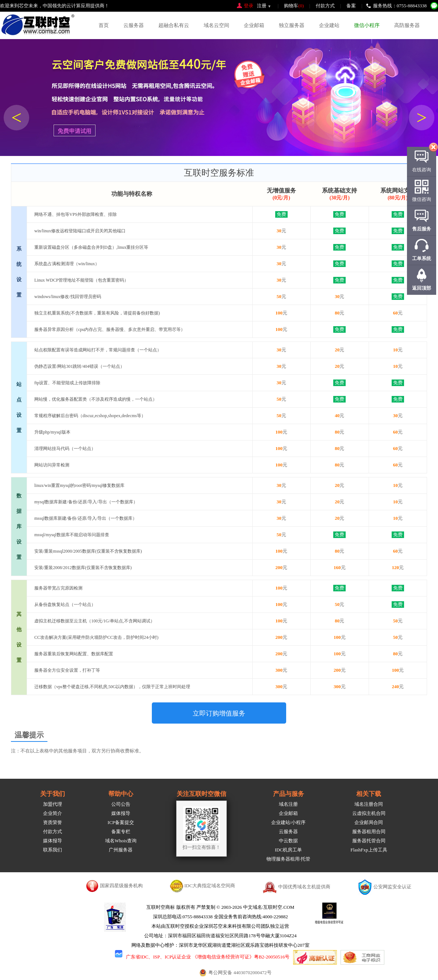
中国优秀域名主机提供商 (304, 887)
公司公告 (121, 804)
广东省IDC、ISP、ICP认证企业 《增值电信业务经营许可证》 (190, 957)
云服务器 (134, 25)
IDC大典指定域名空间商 (210, 886)
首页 (104, 25)
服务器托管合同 (369, 841)
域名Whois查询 (121, 841)
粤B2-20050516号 (272, 957)
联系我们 (53, 850)
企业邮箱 (254, 25)
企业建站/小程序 (289, 822)
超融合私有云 (174, 25)
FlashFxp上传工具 (369, 850)
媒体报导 (53, 841)
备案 (351, 6)
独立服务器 (292, 25)
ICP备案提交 (121, 822)
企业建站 (329, 25)
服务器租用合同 (369, 832)
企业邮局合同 (369, 822)
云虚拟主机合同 (369, 813)
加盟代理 (53, 804)
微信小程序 (367, 25)
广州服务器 (121, 850)
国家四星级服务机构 (121, 886)
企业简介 (53, 813)
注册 (262, 6)
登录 (249, 6)
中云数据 (288, 841)
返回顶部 (422, 288)
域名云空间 (216, 25)
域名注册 (288, 804)
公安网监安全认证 (392, 887)
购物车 (294, 6)
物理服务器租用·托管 (288, 859)
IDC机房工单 (288, 850)
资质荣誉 (53, 822)
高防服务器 (407, 25)
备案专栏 (121, 832)
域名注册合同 (369, 804)
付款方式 (325, 6)
